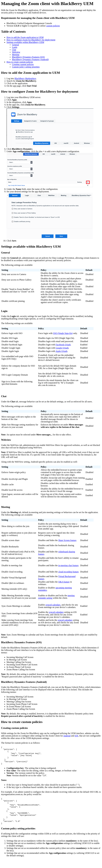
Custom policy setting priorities (26, 67)
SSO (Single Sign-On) (63, 333)
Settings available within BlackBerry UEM (25, 42)
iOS (76, 736)
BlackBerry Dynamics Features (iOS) (28, 57)
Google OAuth (62, 348)
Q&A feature (64, 582)
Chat (14, 50)
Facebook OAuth (63, 345)
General (15, 45)
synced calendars (53, 605)
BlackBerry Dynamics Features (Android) (30, 59)
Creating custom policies (23, 64)
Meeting (16, 55)
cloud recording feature (68, 572)
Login (15, 47)
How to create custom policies (20, 62)
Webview (16, 52)
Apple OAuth (61, 351)
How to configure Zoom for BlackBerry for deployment (31, 40)
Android (67, 736)
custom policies (53, 26)
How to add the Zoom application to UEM (25, 37)
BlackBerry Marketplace (25, 78)
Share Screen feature (67, 540)
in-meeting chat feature (68, 565)
